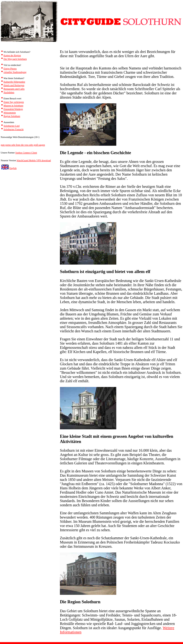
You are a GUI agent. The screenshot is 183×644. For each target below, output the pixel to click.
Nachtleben (9, 92)
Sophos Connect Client (26, 153)
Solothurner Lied (12, 126)
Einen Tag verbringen (14, 102)
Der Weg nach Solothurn (15, 59)
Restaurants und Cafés (14, 89)
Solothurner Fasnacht (14, 129)
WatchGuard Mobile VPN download (34, 160)
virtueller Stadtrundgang (15, 72)
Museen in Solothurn (13, 106)
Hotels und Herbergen (14, 85)
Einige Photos (10, 69)
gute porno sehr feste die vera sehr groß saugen (23, 145)
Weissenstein (10, 113)
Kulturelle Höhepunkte (14, 82)
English (13, 168)
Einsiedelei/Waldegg (13, 109)
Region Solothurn (12, 116)
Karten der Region (12, 55)
